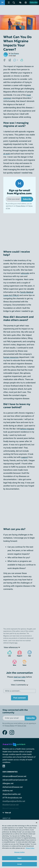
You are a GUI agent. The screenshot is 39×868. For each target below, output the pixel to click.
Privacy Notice (21, 206)
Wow (14, 663)
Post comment (19, 698)
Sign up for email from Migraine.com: (19, 192)
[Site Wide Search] (14, 3)
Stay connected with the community (15, 711)
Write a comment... (13, 691)
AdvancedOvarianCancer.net (15, 780)
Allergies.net (8, 783)
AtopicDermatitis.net (12, 794)
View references (12, 647)
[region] (19, 844)
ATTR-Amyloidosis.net (12, 798)
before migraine (27, 429)
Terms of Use (22, 726)
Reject (20, 858)
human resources (11, 357)
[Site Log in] (26, 3)
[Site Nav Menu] (9, 3)
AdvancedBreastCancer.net (14, 776)
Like (9, 653)
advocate (25, 273)
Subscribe (34, 2)
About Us (6, 818)
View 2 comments (19, 685)
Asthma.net (8, 791)
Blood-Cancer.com (11, 808)
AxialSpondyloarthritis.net (14, 801)
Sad (28, 653)
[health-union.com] (14, 744)
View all (7, 813)
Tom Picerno (15, 53)
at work (7, 154)
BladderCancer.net (11, 805)
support (25, 457)
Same (24, 663)
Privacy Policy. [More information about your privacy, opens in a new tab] (30, 848)
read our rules (20, 677)
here (16, 643)
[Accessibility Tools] (20, 3)
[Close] (37, 823)
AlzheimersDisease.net (13, 787)
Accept (20, 864)
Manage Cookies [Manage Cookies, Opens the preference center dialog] (19, 852)
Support (19, 653)
